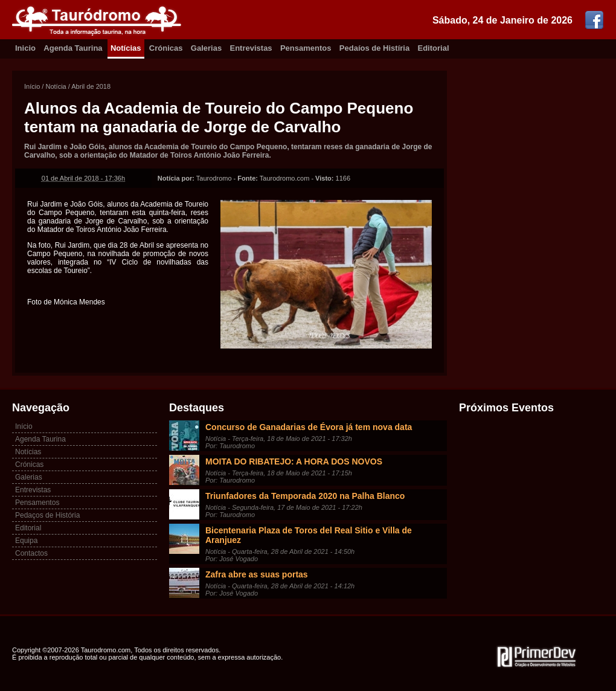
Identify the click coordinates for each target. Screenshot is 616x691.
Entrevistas (251, 48)
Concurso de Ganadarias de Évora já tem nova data (309, 427)
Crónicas (166, 48)
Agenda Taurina (73, 48)
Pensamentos (306, 48)
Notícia (56, 86)
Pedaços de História (47, 515)
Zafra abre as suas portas (257, 574)
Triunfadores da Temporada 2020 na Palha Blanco (305, 496)
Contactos (31, 553)
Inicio (25, 48)
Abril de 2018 (91, 86)
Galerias (206, 48)
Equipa (26, 541)
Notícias (126, 48)
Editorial (434, 48)
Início (32, 86)
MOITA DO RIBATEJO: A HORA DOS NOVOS (294, 461)
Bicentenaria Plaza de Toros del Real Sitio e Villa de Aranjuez (309, 535)
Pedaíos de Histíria (374, 48)
